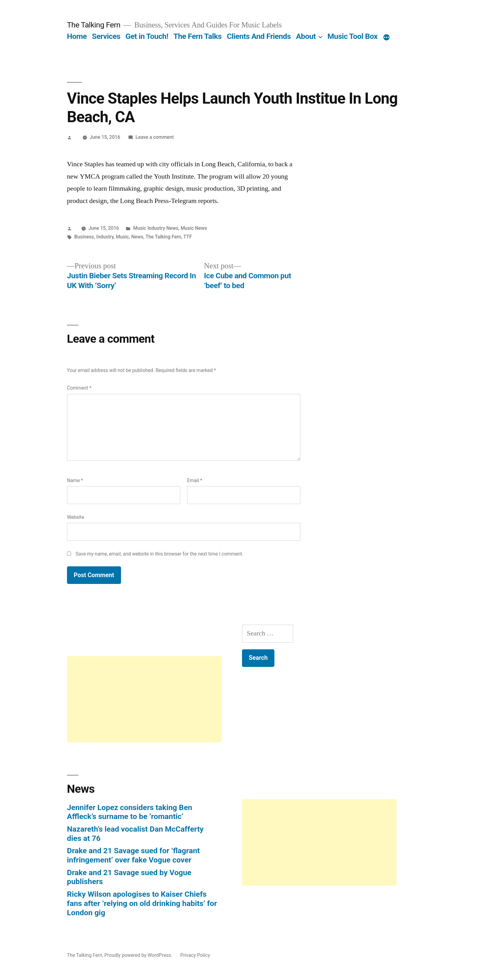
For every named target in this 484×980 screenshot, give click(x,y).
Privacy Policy (195, 955)
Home (77, 36)
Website (76, 517)
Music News (194, 228)
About (306, 36)
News (137, 237)
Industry (105, 237)
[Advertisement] (144, 699)
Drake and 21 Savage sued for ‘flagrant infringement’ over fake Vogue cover (133, 855)
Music (122, 237)
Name (75, 480)
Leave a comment (155, 137)
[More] (386, 38)
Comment (79, 388)
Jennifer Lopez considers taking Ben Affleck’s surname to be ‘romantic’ (130, 812)
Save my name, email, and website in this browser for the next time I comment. (160, 554)
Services (106, 36)
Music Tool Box (353, 36)
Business (84, 237)
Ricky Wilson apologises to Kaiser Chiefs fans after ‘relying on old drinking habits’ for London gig (142, 903)
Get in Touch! (147, 36)
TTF (188, 237)
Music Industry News (156, 228)
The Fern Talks (198, 36)
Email (195, 480)
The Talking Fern (94, 25)
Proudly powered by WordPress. (139, 955)
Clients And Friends (259, 36)
